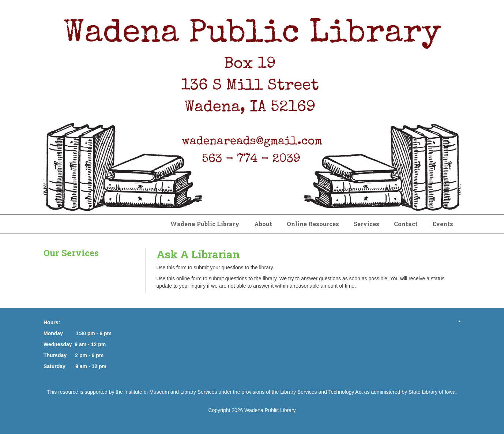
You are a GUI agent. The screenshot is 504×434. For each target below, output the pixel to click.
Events (443, 224)
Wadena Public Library (205, 224)
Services (366, 224)
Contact (406, 224)
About (263, 224)
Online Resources (313, 224)
